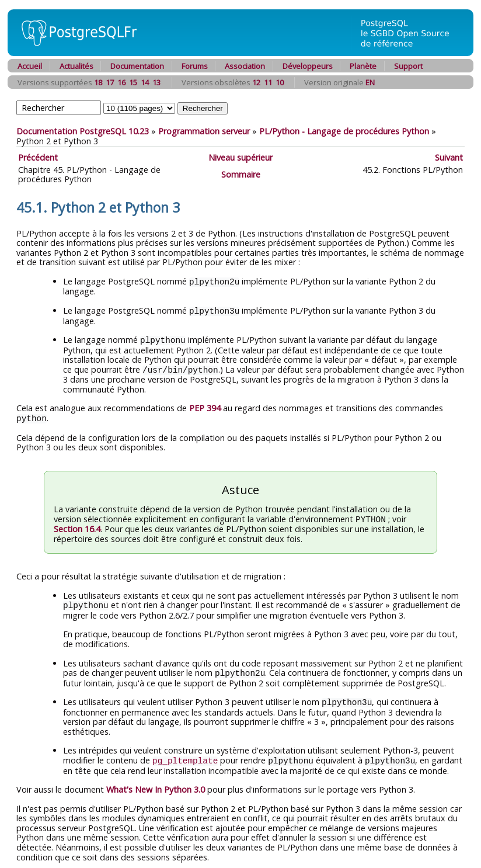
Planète (363, 66)
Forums (195, 66)
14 (145, 82)
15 (133, 82)
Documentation (137, 66)
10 (280, 82)
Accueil (30, 66)
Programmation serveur (204, 131)
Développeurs (308, 66)
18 (98, 82)
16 (121, 82)
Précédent (38, 157)
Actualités (76, 66)
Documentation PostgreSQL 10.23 (83, 131)
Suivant (449, 157)
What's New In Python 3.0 (156, 784)
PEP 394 (205, 406)
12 (256, 82)
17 (110, 82)
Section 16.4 (77, 525)
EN (370, 82)
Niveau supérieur (240, 157)
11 (268, 82)
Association (245, 66)
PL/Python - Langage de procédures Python (344, 131)
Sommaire (241, 174)
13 (156, 82)
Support (408, 66)
